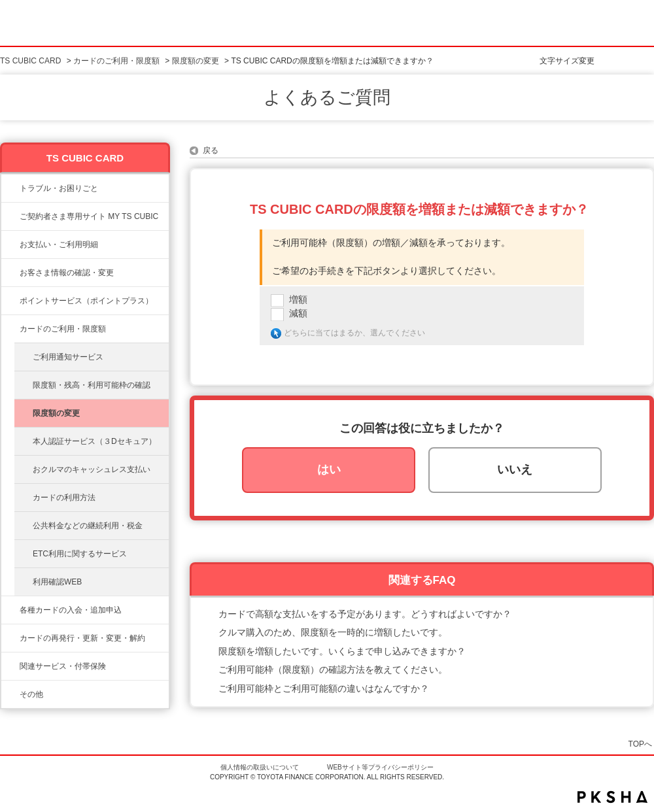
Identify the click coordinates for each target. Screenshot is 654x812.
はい (329, 469)
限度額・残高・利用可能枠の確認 (92, 385)
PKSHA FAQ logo (612, 797)
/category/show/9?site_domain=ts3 (10, 273)
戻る (211, 150)
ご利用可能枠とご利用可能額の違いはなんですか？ (324, 688)
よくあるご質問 (327, 97)
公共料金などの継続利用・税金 (88, 526)
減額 (298, 313)
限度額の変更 (196, 61)
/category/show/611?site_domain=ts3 (10, 694)
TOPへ (640, 744)
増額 (298, 299)
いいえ (515, 469)
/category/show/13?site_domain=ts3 (10, 245)
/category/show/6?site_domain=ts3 (10, 610)
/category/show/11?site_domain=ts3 (10, 188)
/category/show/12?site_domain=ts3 (10, 301)
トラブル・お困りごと (59, 188)
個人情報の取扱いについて (260, 767)
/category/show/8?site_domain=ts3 (10, 329)
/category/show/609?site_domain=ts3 (10, 638)
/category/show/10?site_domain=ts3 (10, 216)
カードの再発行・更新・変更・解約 (82, 638)
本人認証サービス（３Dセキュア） (95, 441)
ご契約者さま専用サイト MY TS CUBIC (89, 216)
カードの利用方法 (64, 498)
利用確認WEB (57, 582)
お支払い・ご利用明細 (59, 245)
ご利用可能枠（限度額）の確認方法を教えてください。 (333, 669)
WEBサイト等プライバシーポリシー (380, 767)
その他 (31, 694)
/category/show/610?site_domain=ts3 (10, 666)
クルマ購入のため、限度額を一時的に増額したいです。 (333, 632)
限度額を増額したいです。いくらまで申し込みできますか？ (342, 651)
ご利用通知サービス (68, 357)
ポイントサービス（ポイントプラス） (86, 301)
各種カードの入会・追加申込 (71, 610)
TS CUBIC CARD (30, 61)
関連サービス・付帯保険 (63, 666)
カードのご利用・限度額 (116, 61)
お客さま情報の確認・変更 (67, 273)
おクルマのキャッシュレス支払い (92, 469)
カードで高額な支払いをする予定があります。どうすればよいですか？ (365, 614)
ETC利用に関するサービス (80, 554)
